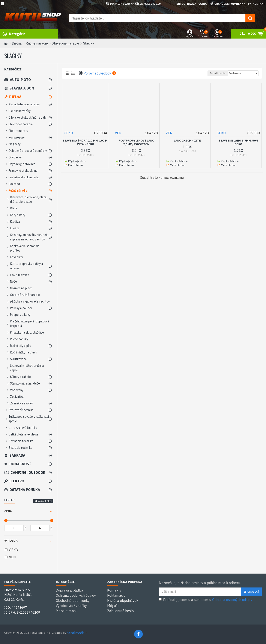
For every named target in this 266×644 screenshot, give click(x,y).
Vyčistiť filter (45, 501)
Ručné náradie (37, 43)
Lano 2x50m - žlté (187, 141)
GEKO (68, 133)
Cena (8, 511)
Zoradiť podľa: (218, 73)
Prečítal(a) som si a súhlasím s (206, 600)
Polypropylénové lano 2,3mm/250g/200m (137, 142)
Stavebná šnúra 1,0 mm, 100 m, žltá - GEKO (85, 142)
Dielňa (17, 43)
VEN (118, 133)
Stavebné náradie (65, 43)
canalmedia (76, 633)
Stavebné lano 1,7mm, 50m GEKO (238, 142)
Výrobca (11, 541)
